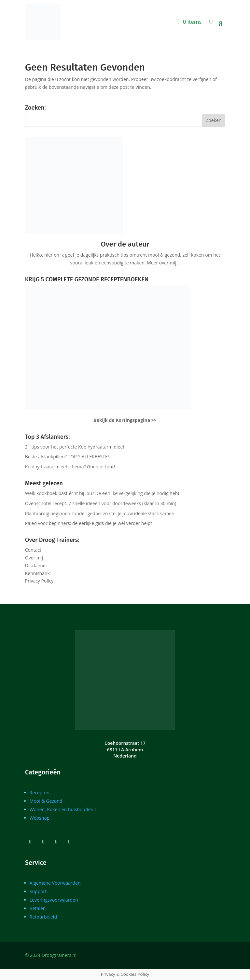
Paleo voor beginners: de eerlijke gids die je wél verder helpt (89, 523)
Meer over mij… (163, 263)
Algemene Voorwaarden (55, 883)
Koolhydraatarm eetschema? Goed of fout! (70, 467)
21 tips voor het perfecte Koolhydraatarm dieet (75, 447)
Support (38, 891)
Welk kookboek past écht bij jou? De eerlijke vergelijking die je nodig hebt (102, 493)
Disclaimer (36, 565)
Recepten (40, 792)
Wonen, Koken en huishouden (62, 809)
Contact (33, 550)
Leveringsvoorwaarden (54, 900)
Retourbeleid (43, 917)
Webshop (40, 818)
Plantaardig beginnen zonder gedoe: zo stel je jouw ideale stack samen (100, 513)
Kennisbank (37, 573)
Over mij (34, 558)
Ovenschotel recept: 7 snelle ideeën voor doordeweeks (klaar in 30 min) (101, 503)
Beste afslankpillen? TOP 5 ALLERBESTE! (67, 456)
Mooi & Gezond (46, 801)
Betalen (38, 908)
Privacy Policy (39, 581)
